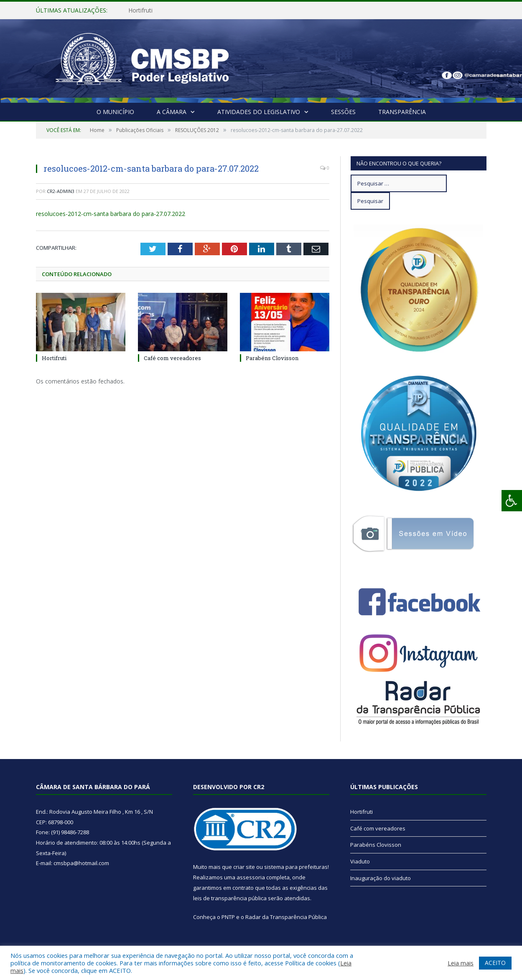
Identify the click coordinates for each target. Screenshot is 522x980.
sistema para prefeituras (296, 867)
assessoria (251, 877)
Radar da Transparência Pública (286, 917)
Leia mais (461, 963)
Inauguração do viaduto (381, 878)
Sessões (343, 112)
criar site (244, 867)
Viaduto (360, 861)
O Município (115, 112)
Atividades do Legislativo (259, 112)
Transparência (402, 112)
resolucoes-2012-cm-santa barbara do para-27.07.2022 (111, 214)
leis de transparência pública (230, 898)
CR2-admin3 (61, 191)
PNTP (228, 917)
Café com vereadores (172, 358)
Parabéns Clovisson (272, 358)
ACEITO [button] (495, 963)
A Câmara (172, 112)
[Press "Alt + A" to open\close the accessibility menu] (512, 501)
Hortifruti (140, 10)
